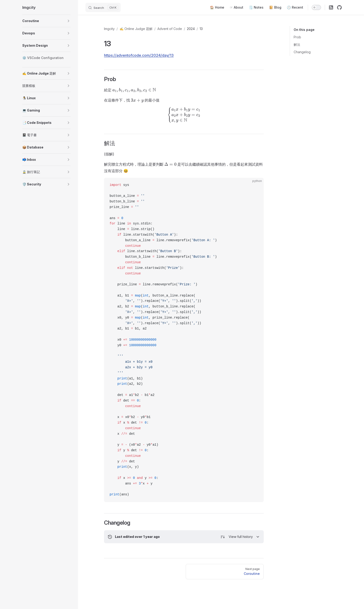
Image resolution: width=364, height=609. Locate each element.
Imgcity (109, 29)
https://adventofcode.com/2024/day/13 (139, 55)
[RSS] (331, 7)
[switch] (316, 7)
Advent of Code (170, 29)
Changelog (302, 52)
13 (201, 29)
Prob (297, 37)
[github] (339, 7)
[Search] (103, 7)
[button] (68, 21)
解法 (297, 44)
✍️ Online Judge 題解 (136, 29)
